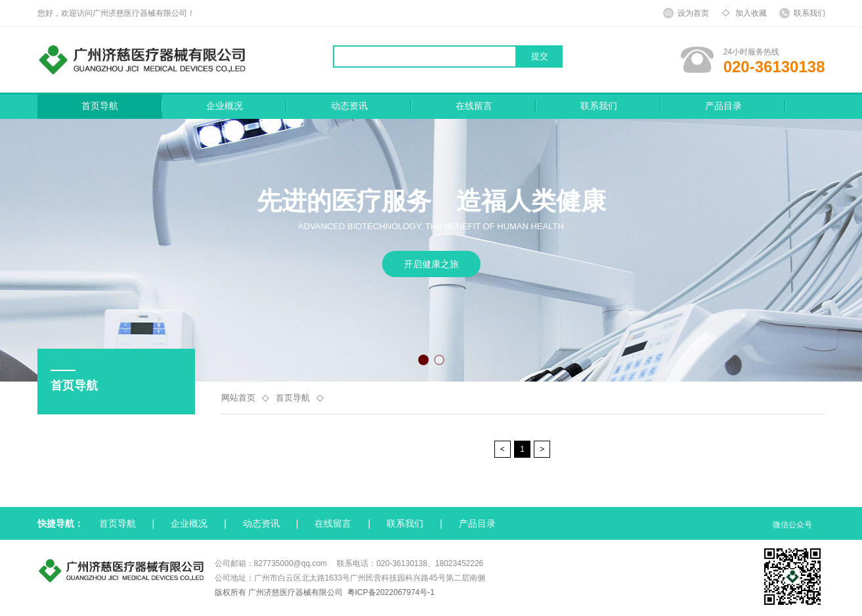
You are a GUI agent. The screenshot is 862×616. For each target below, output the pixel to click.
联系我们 (599, 106)
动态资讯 (349, 106)
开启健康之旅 (431, 264)
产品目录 (723, 106)
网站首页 (238, 398)
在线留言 (474, 106)
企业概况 (225, 106)
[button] (423, 360)
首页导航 (100, 106)
